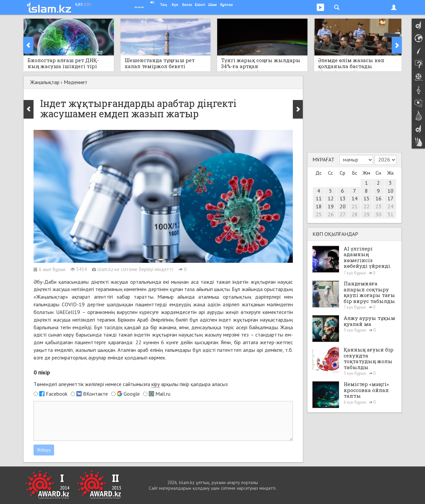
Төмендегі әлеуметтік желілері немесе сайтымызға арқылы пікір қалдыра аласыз (131, 384)
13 (343, 198)
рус (88, 4)
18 (319, 206)
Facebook (57, 394)
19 (331, 206)
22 (367, 206)
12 (331, 198)
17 (390, 198)
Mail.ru (163, 394)
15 (367, 198)
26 (331, 214)
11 (319, 198)
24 (390, 206)
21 (355, 206)
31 (390, 214)
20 (343, 206)
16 (379, 198)
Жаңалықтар (45, 82)
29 (367, 214)
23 (379, 206)
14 (355, 198)
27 (343, 214)
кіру (156, 384)
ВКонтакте (95, 394)
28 (355, 214)
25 (319, 214)
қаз (79, 4)
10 (390, 191)
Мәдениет (76, 82)
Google (132, 394)
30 (379, 214)
